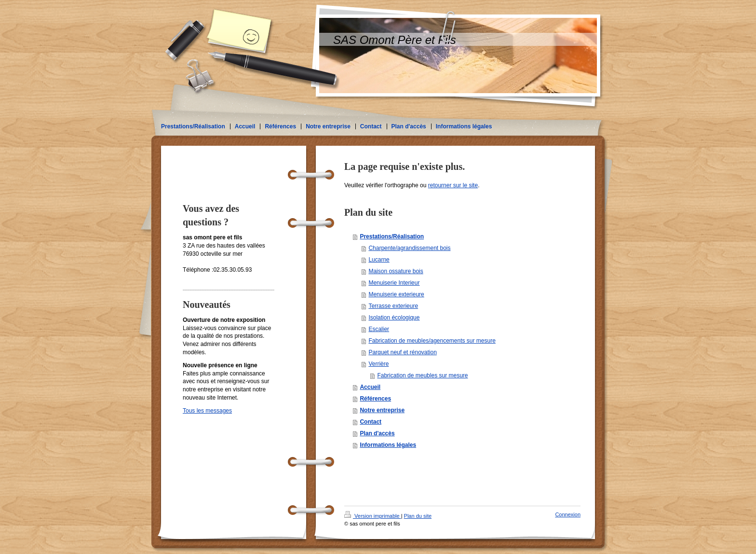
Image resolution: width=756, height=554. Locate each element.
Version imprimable (373, 516)
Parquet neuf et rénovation (402, 352)
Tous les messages (207, 411)
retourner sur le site (453, 185)
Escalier (379, 329)
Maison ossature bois (396, 271)
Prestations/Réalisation (392, 236)
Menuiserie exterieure (396, 294)
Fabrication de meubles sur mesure (422, 375)
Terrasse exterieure (393, 306)
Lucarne (379, 260)
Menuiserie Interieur (394, 283)
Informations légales (388, 445)
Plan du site (418, 516)
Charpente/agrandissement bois (409, 248)
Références (375, 399)
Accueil (370, 387)
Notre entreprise (382, 410)
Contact (371, 422)
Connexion (568, 514)
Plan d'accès (377, 433)
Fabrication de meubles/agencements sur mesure (432, 341)
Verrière (378, 364)
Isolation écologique (394, 318)
